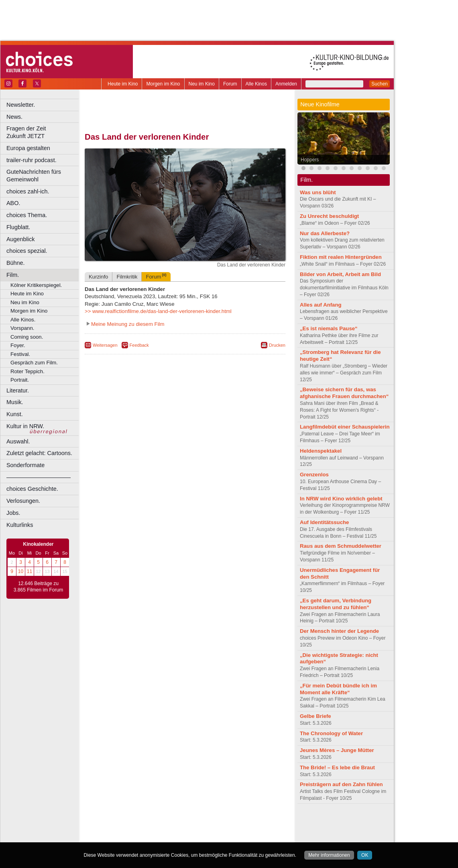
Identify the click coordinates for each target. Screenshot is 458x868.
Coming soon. (27, 337)
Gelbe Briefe (316, 716)
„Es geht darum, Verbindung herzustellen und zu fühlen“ (336, 604)
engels (161, 829)
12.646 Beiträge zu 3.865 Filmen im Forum (38, 587)
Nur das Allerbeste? (325, 233)
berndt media (151, 823)
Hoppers (310, 160)
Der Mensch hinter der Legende (339, 631)
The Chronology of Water (331, 733)
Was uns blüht (318, 192)
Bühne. (16, 263)
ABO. (13, 203)
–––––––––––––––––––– (39, 477)
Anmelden (286, 84)
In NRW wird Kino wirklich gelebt (341, 499)
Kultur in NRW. (25, 426)
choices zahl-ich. (28, 191)
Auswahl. (18, 441)
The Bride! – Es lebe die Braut (337, 767)
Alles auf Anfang (321, 305)
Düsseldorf (221, 836)
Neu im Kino (202, 84)
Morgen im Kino (163, 84)
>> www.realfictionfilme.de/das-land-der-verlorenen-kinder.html (158, 311)
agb (230, 823)
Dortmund (196, 836)
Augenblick (20, 239)
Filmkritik (127, 277)
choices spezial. (27, 251)
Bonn (141, 836)
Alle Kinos (256, 84)
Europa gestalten (28, 148)
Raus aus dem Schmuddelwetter (341, 546)
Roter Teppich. (27, 371)
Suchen (380, 84)
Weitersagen (105, 345)
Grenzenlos (314, 475)
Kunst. (15, 414)
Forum (230, 84)
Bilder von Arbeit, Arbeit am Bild (340, 274)
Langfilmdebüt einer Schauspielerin (345, 427)
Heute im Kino (123, 84)
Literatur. (18, 390)
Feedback (139, 345)
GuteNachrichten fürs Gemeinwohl (34, 176)
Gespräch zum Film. (34, 363)
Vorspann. (22, 328)
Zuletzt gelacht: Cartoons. (39, 453)
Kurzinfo (98, 277)
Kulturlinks (20, 525)
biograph (121, 829)
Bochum (124, 836)
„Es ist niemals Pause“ (329, 328)
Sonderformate (25, 465)
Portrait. (20, 380)
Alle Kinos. (23, 320)
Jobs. (13, 513)
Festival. (20, 354)
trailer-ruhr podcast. (32, 160)
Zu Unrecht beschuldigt (329, 216)
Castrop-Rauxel (166, 836)
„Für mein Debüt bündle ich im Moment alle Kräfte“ (338, 689)
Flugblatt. (18, 227)
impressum (180, 823)
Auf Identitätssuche (324, 522)
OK (365, 855)
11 (30, 571)
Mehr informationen (329, 855)
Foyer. (18, 345)
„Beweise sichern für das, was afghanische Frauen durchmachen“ (344, 393)
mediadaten (250, 823)
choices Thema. (27, 215)
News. (14, 117)
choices (142, 829)
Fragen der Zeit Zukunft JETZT (44, 132)
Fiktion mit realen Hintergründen (341, 257)
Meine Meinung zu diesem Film (128, 324)
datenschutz (209, 823)
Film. (13, 275)
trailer (185, 829)
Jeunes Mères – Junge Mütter (337, 750)
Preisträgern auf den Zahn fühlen (341, 784)
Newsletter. (21, 105)
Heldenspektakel (321, 451)
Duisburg (244, 836)
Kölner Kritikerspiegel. (36, 285)
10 (21, 571)
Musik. (15, 402)
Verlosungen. (23, 501)
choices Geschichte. (32, 489)
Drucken (277, 345)
